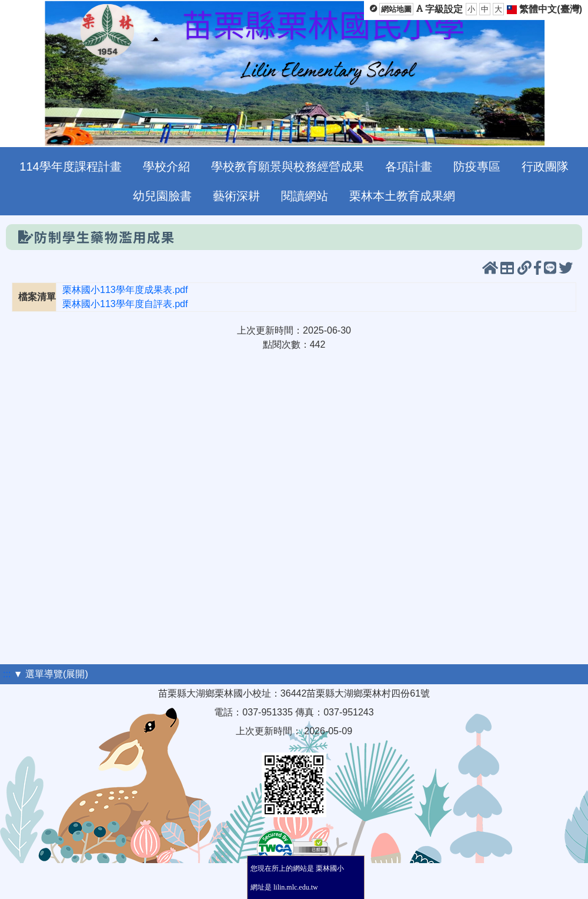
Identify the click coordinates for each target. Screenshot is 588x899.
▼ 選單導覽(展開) (51, 674)
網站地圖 (396, 9)
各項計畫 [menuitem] (409, 167)
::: (7, 674)
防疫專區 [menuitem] (477, 167)
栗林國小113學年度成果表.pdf (125, 290)
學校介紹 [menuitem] (166, 167)
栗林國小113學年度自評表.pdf (125, 304)
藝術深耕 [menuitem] (236, 196)
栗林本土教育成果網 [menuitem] (402, 196)
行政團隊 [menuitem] (545, 167)
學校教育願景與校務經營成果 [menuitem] (288, 167)
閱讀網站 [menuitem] (305, 196)
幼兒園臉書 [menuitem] (162, 196)
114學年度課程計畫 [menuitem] (70, 167)
